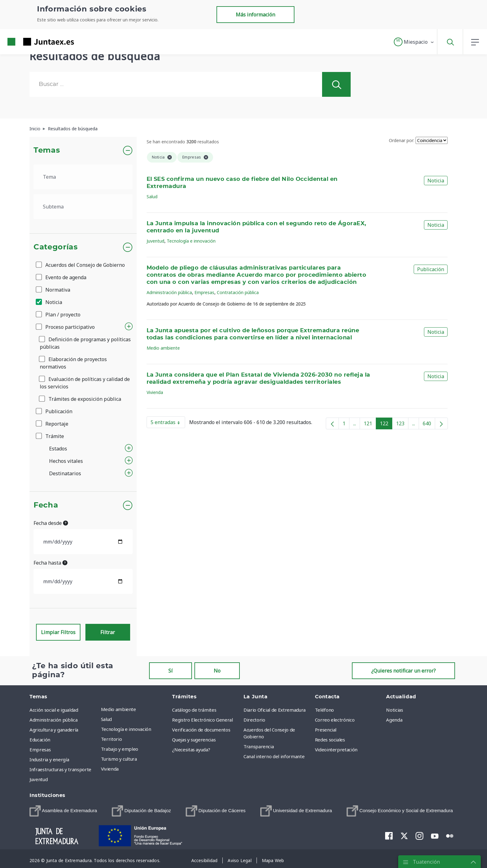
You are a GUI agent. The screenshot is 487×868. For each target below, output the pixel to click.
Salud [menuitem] (106, 719)
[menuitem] (63, 811)
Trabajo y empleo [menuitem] (120, 749)
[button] (414, 42)
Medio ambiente (163, 348)
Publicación (55, 411)
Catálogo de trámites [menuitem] (194, 710)
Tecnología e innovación (191, 241)
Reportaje (52, 424)
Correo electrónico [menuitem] (335, 720)
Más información (255, 15)
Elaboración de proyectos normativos (73, 363)
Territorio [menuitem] (112, 739)
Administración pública (169, 292)
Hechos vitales (66, 461)
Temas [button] (47, 150)
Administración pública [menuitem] (53, 720)
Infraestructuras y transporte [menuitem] (60, 769)
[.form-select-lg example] (83, 177)
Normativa (53, 290)
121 (370, 425)
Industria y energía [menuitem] (49, 759)
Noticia (49, 302)
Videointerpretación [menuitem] (336, 749)
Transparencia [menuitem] (259, 746)
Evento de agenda (61, 277)
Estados (58, 449)
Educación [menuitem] (40, 740)
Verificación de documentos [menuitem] (201, 730)
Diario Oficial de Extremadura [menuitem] (275, 710)
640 (429, 425)
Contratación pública (238, 292)
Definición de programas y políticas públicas (85, 343)
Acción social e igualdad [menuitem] (54, 710)
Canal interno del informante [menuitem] (274, 756)
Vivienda (155, 392)
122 (386, 425)
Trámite (50, 436)
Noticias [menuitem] (394, 710)
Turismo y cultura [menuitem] (119, 759)
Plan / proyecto (59, 315)
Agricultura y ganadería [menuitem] (54, 730)
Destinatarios (65, 473)
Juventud (155, 241)
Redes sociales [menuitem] (330, 740)
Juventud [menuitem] (39, 779)
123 (402, 425)
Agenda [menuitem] (394, 720)
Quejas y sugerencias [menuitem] (194, 740)
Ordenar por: (402, 140)
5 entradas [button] (168, 423)
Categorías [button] (56, 247)
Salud (152, 197)
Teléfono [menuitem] (324, 710)
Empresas (204, 292)
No (217, 671)
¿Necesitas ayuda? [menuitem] (191, 749)
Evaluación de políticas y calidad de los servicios (85, 383)
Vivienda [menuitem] (110, 769)
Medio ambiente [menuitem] (118, 709)
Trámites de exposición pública (80, 399)
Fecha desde (51, 523)
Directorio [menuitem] (254, 720)
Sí (171, 671)
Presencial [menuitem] (326, 730)
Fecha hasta (50, 563)
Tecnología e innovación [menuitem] (126, 729)
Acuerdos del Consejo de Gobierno (81, 265)
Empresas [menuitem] (40, 749)
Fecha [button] (46, 505)
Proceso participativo (66, 327)
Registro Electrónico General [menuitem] (202, 720)
